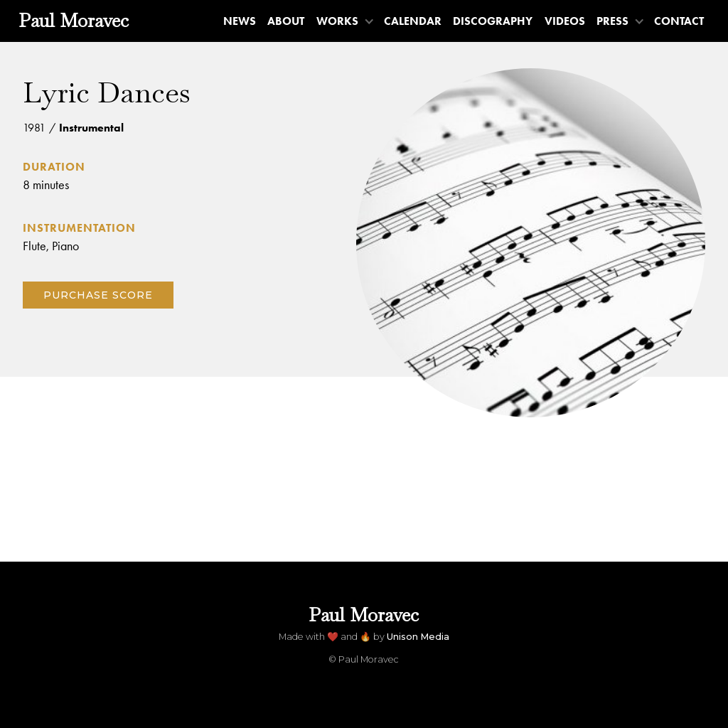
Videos (565, 21)
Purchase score (98, 295)
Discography (493, 21)
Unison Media (418, 637)
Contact (679, 21)
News (240, 21)
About (286, 21)
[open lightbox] (531, 243)
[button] (344, 21)
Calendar (413, 21)
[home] (74, 21)
